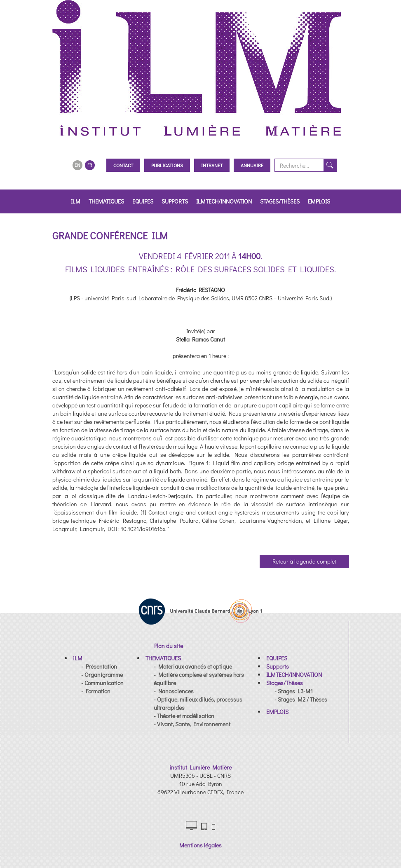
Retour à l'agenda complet (304, 561)
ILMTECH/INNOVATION (224, 201)
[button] (78, 658)
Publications (167, 165)
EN (77, 165)
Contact (123, 165)
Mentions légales (200, 845)
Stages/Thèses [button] (280, 201)
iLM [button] (76, 201)
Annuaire (252, 165)
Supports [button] (175, 201)
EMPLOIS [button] (319, 201)
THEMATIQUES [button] (106, 201)
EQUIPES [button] (143, 201)
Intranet (212, 165)
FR (90, 165)
